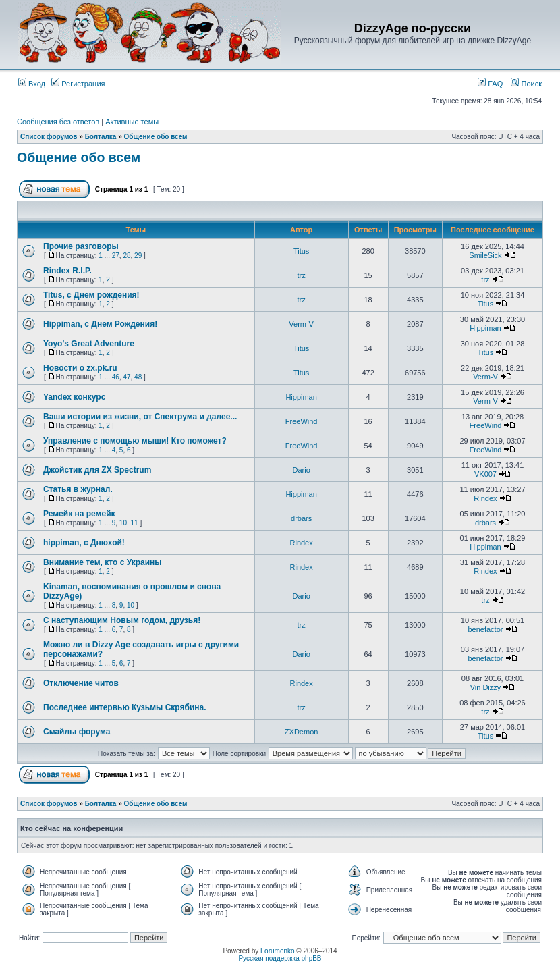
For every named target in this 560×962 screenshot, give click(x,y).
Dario (301, 470)
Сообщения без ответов (58, 122)
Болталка (101, 137)
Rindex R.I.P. (67, 271)
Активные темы (132, 122)
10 (123, 523)
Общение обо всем (156, 137)
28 (127, 256)
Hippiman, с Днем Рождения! (100, 324)
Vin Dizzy (486, 687)
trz (302, 275)
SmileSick (485, 255)
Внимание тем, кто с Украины (103, 562)
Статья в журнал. (78, 489)
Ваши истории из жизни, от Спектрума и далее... (140, 417)
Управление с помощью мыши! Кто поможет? (135, 441)
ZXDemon (302, 732)
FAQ (490, 84)
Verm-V (301, 324)
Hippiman (485, 328)
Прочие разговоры (81, 246)
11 (135, 523)
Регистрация (78, 84)
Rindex (485, 498)
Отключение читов (81, 683)
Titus (301, 251)
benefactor (485, 629)
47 (127, 377)
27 (116, 256)
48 (138, 377)
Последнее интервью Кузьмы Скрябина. (125, 707)
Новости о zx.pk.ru (80, 368)
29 (138, 256)
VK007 (485, 474)
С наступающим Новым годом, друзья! (122, 620)
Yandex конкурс (74, 397)
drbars (301, 518)
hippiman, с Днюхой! (84, 543)
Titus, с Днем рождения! (91, 295)
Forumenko (278, 951)
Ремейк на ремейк (79, 514)
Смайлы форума (77, 732)
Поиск (526, 84)
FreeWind (302, 421)
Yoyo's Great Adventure (89, 344)
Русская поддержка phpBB (280, 958)
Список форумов (49, 137)
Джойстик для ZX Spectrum (97, 470)
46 (116, 377)
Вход (32, 84)
